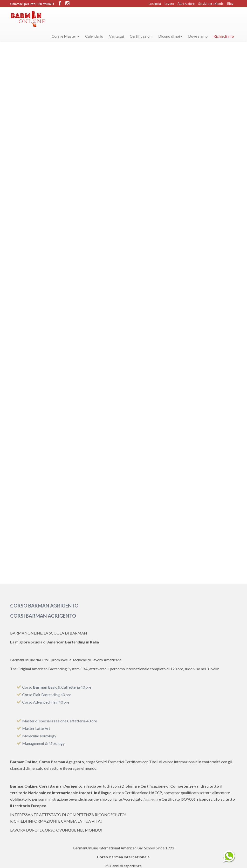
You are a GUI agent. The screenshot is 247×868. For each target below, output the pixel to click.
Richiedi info (224, 36)
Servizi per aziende (211, 4)
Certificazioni (141, 36)
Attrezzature (186, 4)
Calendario (94, 36)
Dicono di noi (170, 36)
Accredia (151, 799)
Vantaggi (117, 36)
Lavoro (169, 4)
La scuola (155, 4)
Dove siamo (198, 36)
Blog (230, 4)
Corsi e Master (65, 36)
